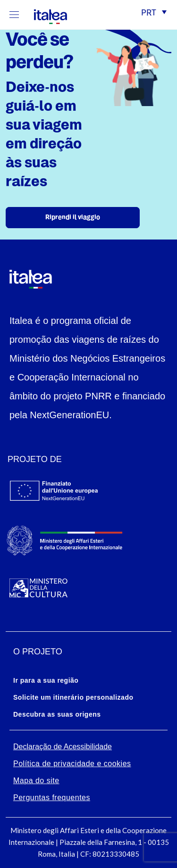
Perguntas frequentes (52, 798)
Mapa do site (36, 781)
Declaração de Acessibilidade (63, 747)
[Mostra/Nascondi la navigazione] (14, 15)
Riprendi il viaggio (73, 218)
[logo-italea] (45, 15)
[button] (154, 14)
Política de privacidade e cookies (72, 764)
